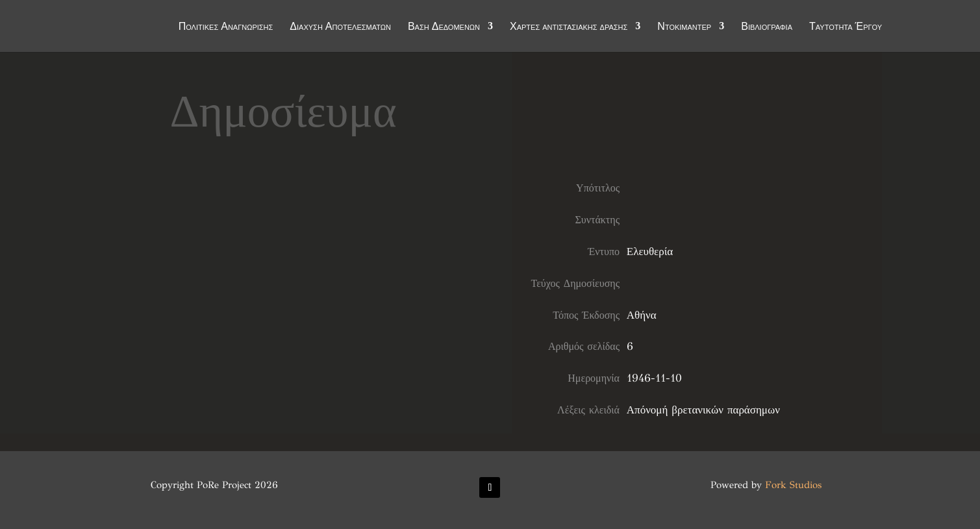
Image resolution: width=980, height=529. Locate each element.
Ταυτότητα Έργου (846, 27)
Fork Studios (793, 485)
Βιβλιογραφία (767, 27)
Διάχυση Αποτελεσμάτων (340, 27)
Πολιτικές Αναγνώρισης (226, 27)
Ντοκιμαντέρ (684, 27)
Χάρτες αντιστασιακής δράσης (569, 27)
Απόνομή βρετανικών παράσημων (703, 410)
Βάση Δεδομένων (444, 27)
